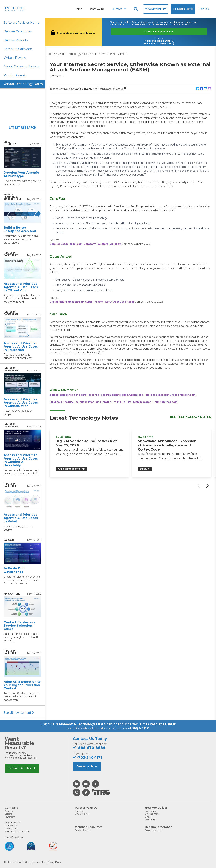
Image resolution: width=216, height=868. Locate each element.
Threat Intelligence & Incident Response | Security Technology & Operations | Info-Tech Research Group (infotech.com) (123, 395)
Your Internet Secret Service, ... (111, 54)
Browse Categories (18, 31)
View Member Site (156, 9)
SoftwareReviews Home (22, 23)
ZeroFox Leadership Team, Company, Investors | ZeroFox (85, 244)
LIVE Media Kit (82, 814)
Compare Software (18, 49)
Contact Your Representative (159, 32)
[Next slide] (207, 486)
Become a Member (22, 768)
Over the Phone (152, 814)
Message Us (87, 766)
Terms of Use (11, 826)
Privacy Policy (11, 828)
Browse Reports (16, 40)
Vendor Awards (15, 75)
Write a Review (15, 58)
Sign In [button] (204, 9)
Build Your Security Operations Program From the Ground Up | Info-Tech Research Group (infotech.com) (114, 402)
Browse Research (83, 830)
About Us (9, 811)
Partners (79, 811)
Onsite (148, 817)
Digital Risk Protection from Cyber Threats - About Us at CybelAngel (92, 302)
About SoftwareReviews (22, 66)
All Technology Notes (191, 417)
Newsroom (10, 817)
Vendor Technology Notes (23, 84)
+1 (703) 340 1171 (139, 728)
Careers (8, 814)
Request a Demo (183, 9)
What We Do (97, 9)
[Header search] (136, 9)
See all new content (19, 713)
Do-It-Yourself (151, 811)
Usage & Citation (12, 823)
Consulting (150, 820)
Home (78, 9)
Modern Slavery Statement (17, 831)
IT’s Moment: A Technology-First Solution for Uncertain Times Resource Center (114, 724)
